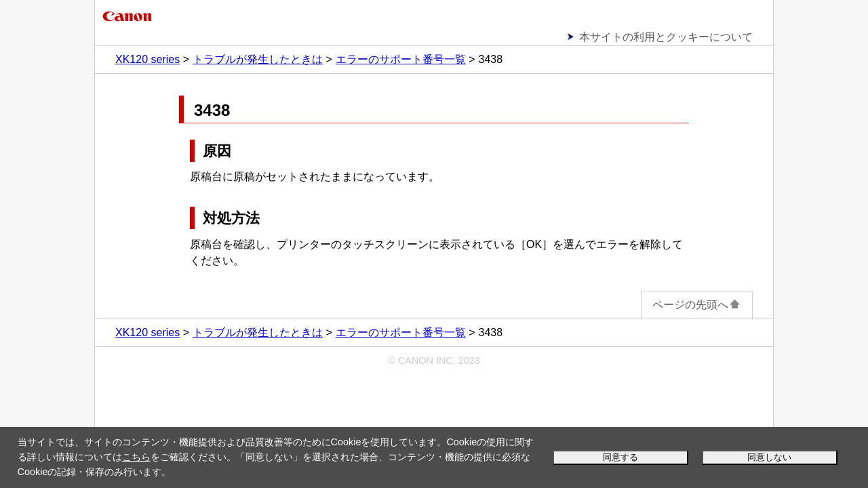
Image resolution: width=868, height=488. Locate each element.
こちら (136, 457)
